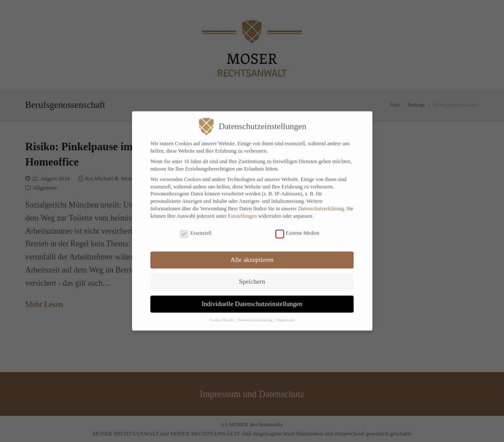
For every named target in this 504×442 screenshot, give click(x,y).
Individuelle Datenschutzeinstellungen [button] (252, 297)
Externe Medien (297, 227)
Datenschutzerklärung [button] (255, 314)
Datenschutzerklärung (321, 203)
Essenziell (196, 227)
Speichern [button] (252, 276)
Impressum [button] (286, 314)
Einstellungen (243, 210)
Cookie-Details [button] (222, 314)
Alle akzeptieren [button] (252, 253)
